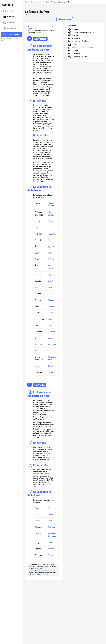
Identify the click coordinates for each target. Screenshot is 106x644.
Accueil (8, 11)
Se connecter (10, 28)
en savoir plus (39, 568)
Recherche (9, 23)
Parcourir (8, 17)
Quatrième (37, 2)
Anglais (46, 2)
